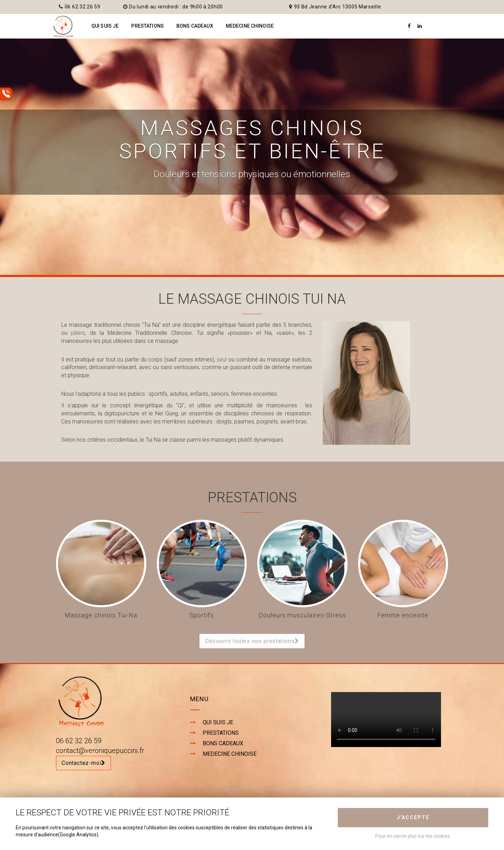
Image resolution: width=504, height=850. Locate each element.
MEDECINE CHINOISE (250, 26)
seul (222, 360)
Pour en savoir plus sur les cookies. (413, 836)
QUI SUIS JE (105, 26)
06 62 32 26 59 (80, 7)
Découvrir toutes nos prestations (252, 641)
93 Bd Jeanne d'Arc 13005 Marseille (335, 7)
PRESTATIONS (148, 26)
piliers (78, 333)
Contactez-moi (83, 763)
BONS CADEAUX (195, 26)
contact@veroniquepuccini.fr (100, 751)
